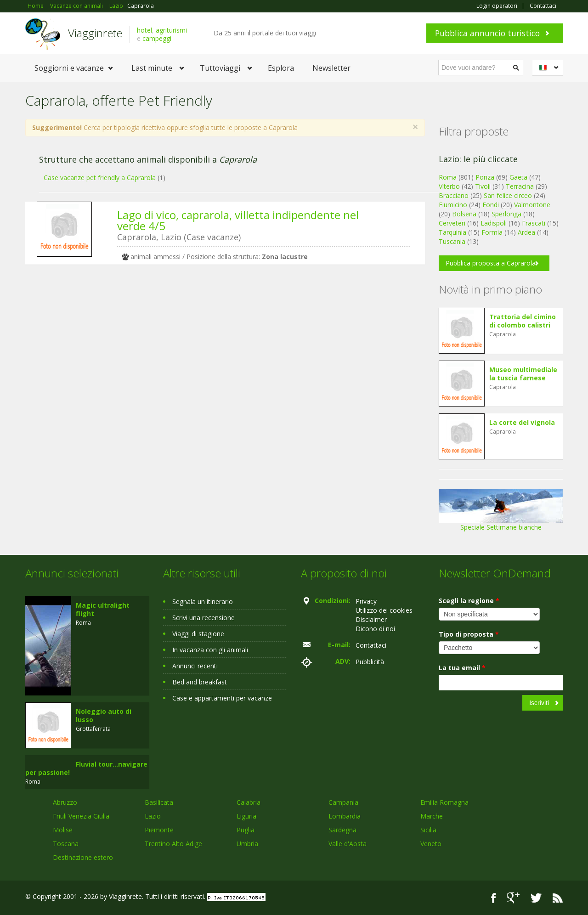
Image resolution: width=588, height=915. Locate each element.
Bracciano (454, 195)
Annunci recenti (195, 666)
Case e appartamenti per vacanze (222, 698)
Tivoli (483, 186)
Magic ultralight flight (103, 609)
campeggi (157, 38)
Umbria (247, 844)
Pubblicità (370, 662)
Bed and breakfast (200, 682)
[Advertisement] (218, 343)
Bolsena (464, 214)
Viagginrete (95, 33)
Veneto (431, 844)
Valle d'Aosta (348, 844)
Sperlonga (506, 214)
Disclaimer (371, 619)
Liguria (246, 816)
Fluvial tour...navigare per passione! (86, 768)
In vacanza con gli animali (210, 650)
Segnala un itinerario (203, 602)
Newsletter (331, 68)
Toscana (66, 844)
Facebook (494, 898)
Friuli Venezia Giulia (81, 816)
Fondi (491, 205)
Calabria (249, 802)
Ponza (485, 177)
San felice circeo (508, 195)
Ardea (526, 232)
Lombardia (345, 816)
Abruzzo (65, 802)
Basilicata (159, 802)
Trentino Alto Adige (173, 844)
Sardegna (342, 830)
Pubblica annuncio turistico (487, 33)
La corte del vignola (522, 422)
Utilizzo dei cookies (384, 610)
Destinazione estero (83, 857)
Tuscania (452, 241)
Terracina (520, 186)
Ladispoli (494, 223)
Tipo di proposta (469, 634)
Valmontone (532, 205)
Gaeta (518, 177)
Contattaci (543, 6)
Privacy (366, 601)
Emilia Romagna (444, 802)
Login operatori (497, 6)
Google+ (513, 898)
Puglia (246, 830)
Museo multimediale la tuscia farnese (523, 374)
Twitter (536, 898)
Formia (492, 232)
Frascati (534, 223)
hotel (144, 30)
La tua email (462, 668)
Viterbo (449, 186)
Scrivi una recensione (204, 618)
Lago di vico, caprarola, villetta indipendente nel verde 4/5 (238, 220)
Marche (432, 816)
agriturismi (171, 30)
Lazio (153, 816)
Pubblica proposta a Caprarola (491, 263)
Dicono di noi (375, 629)
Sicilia (428, 830)
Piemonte (159, 830)
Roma (448, 177)
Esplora (281, 68)
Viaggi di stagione (198, 634)
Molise (63, 830)
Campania (343, 802)
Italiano (549, 68)
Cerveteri (452, 223)
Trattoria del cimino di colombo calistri (523, 321)
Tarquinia (452, 232)
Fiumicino (453, 205)
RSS (558, 898)
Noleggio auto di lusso (104, 715)
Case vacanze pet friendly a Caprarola (100, 178)
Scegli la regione (469, 601)
